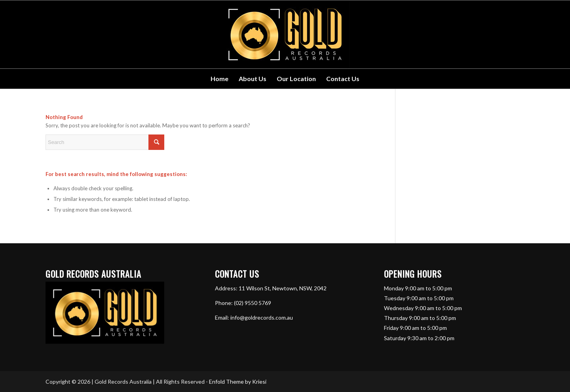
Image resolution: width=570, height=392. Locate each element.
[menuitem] (219, 79)
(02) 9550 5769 (253, 303)
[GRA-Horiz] (285, 34)
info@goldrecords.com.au (262, 317)
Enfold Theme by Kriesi (238, 382)
